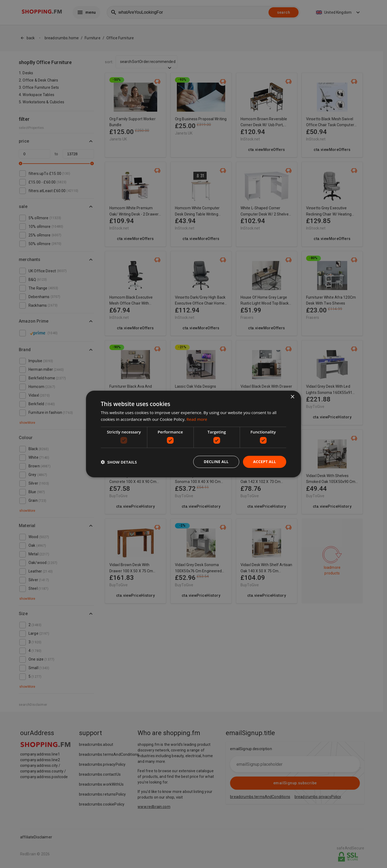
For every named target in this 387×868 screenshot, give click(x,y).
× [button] (292, 397)
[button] (119, 462)
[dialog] (193, 434)
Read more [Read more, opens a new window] (197, 419)
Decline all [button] (216, 462)
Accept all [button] (265, 462)
